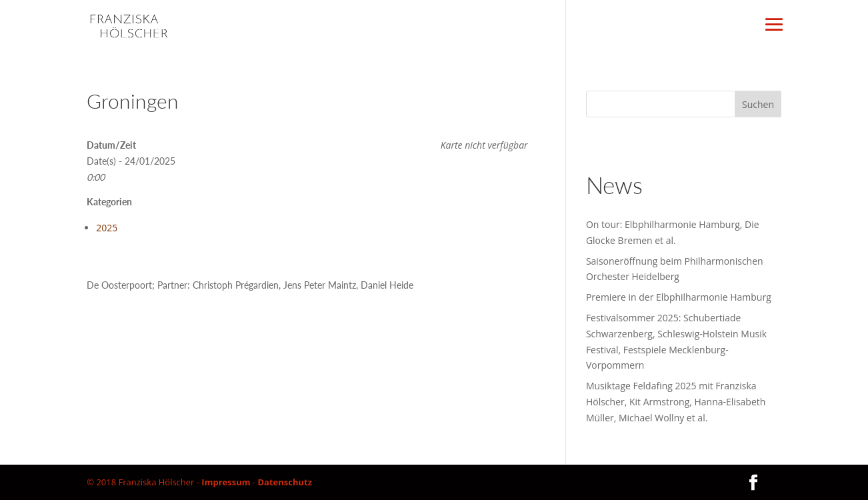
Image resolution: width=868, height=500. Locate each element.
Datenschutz (285, 482)
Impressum (226, 482)
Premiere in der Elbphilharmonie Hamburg (679, 297)
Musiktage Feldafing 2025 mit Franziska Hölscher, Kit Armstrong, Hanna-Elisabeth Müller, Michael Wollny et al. (676, 402)
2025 (107, 228)
